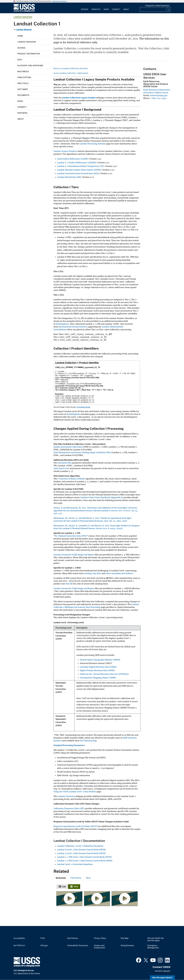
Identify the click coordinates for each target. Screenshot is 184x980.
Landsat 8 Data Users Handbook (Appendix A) (102, 497)
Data (20, 60)
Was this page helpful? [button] (162, 978)
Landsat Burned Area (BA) (69, 177)
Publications (24, 77)
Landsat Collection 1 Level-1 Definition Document (80, 846)
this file (69, 584)
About (126, 9)
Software (23, 89)
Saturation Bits (65, 463)
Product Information (29, 54)
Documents (23, 95)
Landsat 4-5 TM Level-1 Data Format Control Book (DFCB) (84, 857)
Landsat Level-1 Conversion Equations (75, 864)
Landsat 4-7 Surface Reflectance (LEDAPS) (77, 163)
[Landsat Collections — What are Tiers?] (97, 899)
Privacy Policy (100, 938)
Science (85, 9)
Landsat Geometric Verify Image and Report (74, 555)
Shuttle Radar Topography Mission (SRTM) (100, 660)
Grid (76, 887)
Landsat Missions (23, 17)
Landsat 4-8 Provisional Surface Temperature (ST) (81, 166)
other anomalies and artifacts (119, 573)
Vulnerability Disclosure (78, 946)
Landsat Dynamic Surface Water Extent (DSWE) (79, 170)
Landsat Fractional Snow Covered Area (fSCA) (78, 173)
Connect (116, 9)
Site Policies (73, 938)
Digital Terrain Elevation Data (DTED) (97, 670)
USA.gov (44, 946)
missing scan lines (93, 573)
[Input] (155, 9)
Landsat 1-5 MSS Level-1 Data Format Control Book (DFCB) (85, 861)
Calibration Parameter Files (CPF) (69, 808)
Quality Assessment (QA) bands (68, 447)
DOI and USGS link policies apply (156, 939)
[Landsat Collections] (69, 899)
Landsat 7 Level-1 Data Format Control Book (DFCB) (81, 853)
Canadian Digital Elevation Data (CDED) (98, 667)
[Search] (168, 9)
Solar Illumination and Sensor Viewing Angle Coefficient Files (82, 452)
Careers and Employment (99, 947)
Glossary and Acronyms (30, 66)
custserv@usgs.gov (159, 95)
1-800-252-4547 (158, 98)
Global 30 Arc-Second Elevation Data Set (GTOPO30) (104, 674)
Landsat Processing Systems (93, 144)
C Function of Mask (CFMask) (71, 479)
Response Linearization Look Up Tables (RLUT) (76, 826)
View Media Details (83, 407)
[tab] (61, 878)
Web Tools (23, 83)
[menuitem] (85, 8)
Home (20, 36)
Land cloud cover (61, 468)
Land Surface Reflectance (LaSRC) (73, 159)
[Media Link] (97, 383)
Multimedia (23, 72)
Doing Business (127, 946)
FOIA (43, 938)
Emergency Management (153, 947)
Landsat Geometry (66, 796)
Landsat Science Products (65, 151)
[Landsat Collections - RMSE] (125, 899)
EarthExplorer (62, 324)
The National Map (88, 741)
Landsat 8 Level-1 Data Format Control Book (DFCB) (81, 850)
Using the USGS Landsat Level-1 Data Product (75, 792)
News (106, 9)
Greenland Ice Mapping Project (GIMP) (98, 678)
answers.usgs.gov (163, 971)
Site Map (125, 938)
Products (96, 9)
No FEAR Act (19, 946)
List (64, 887)
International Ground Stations (73, 327)
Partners (22, 113)
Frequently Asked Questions (157, 6)
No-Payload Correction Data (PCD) (71, 536)
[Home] (24, 11)
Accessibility (19, 938)
